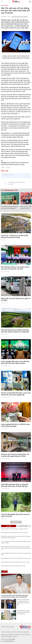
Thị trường (5, 5)
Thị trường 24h (5, 271)
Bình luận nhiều (23, 526)
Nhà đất (3, 240)
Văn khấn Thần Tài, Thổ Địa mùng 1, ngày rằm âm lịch (14, 529)
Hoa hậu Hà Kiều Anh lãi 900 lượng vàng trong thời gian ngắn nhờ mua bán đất (14, 596)
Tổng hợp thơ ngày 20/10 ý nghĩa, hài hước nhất (13, 566)
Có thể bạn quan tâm (9, 190)
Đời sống (4, 519)
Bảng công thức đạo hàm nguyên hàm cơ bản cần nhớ (15, 533)
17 (8, 543)
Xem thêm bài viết (16, 522)
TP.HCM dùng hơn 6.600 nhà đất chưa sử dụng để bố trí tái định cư (23, 612)
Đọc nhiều (9, 526)
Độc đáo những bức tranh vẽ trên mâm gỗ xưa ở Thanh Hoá (16, 558)
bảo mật (8, 168)
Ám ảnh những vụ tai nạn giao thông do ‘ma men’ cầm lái (15, 562)
